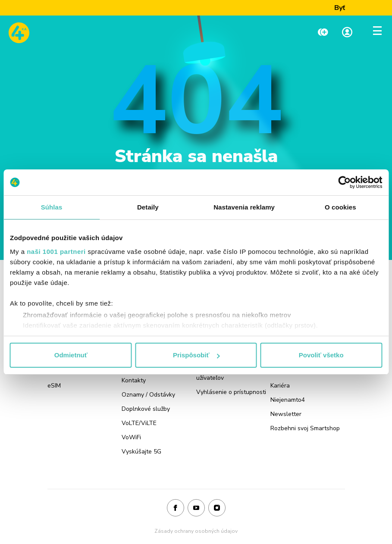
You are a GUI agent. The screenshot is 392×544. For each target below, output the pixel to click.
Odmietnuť (71, 355)
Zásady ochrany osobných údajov (196, 531)
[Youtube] (196, 508)
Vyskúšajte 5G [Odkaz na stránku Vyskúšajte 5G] (141, 452)
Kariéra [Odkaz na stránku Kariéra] (280, 386)
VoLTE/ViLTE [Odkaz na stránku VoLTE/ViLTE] (139, 423)
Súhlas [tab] (52, 207)
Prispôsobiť (196, 355)
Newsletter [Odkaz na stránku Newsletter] (286, 414)
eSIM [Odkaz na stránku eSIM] (54, 386)
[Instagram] (217, 508)
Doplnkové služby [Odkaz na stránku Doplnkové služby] (146, 409)
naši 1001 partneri (56, 252)
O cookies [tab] (340, 207)
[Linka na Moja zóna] (347, 33)
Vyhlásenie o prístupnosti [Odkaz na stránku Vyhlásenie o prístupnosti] (231, 392)
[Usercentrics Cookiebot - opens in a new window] (344, 182)
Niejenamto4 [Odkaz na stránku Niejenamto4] (288, 400)
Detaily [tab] (148, 207)
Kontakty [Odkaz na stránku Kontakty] (134, 380)
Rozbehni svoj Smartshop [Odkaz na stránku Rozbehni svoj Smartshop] (305, 428)
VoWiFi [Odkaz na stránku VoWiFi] (131, 437)
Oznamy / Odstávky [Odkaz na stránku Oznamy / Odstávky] (148, 395)
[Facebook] (176, 508)
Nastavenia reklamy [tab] (244, 207)
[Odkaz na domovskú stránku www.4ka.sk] (19, 33)
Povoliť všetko (321, 355)
